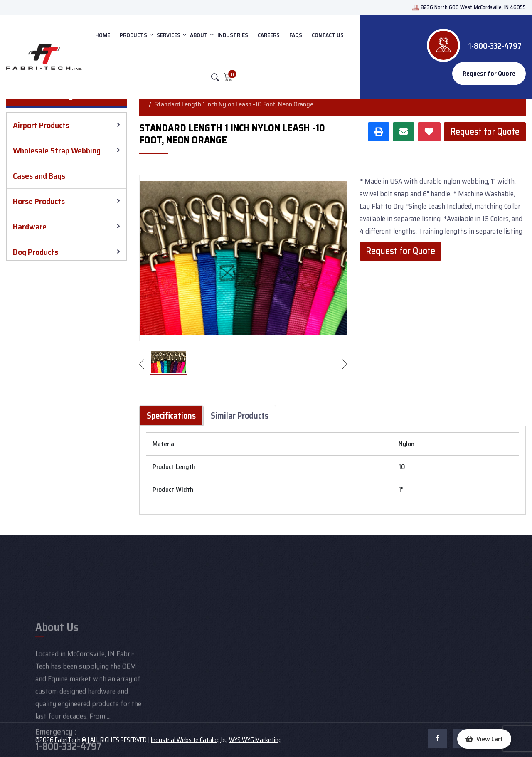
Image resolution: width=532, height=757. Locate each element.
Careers (269, 35)
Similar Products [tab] (240, 415)
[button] (484, 739)
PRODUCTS (133, 35)
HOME (103, 35)
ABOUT (199, 35)
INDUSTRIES (233, 35)
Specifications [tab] (171, 415)
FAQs (296, 35)
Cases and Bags (39, 176)
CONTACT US (328, 35)
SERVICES (169, 35)
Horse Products (39, 201)
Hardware (30, 227)
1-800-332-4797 (495, 46)
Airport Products (41, 125)
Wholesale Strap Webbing (57, 150)
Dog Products (36, 252)
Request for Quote (489, 73)
